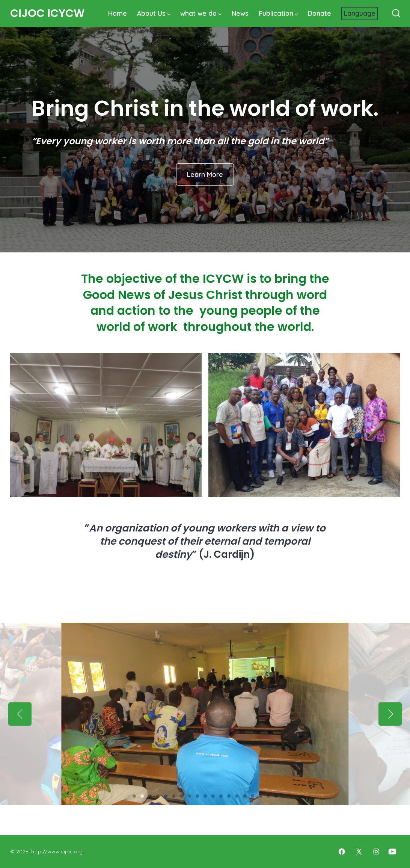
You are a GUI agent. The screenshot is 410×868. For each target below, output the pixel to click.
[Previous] (20, 714)
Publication (278, 13)
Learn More (205, 174)
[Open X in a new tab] (359, 851)
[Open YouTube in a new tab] (392, 851)
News (240, 13)
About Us (154, 13)
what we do (201, 13)
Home (118, 13)
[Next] (390, 714)
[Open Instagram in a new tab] (376, 851)
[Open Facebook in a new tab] (342, 851)
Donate (320, 13)
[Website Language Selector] (360, 14)
